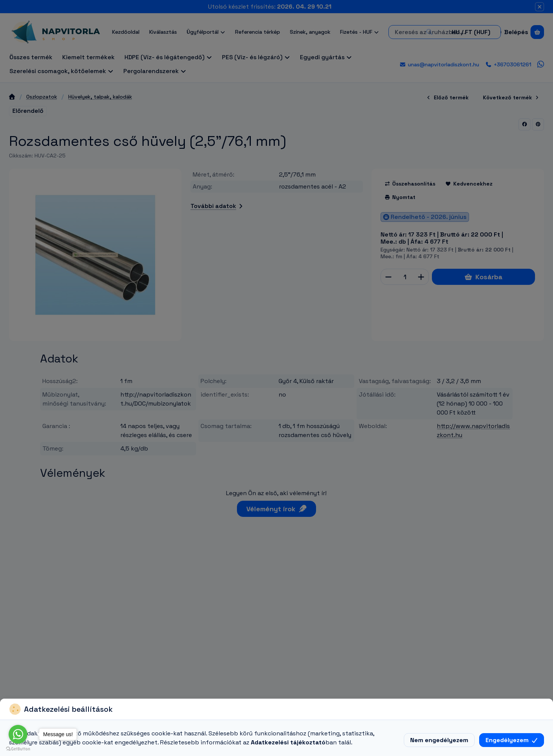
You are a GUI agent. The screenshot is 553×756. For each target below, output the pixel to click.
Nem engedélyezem (439, 740)
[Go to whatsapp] (18, 734)
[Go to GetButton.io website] (18, 749)
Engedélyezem (512, 740)
